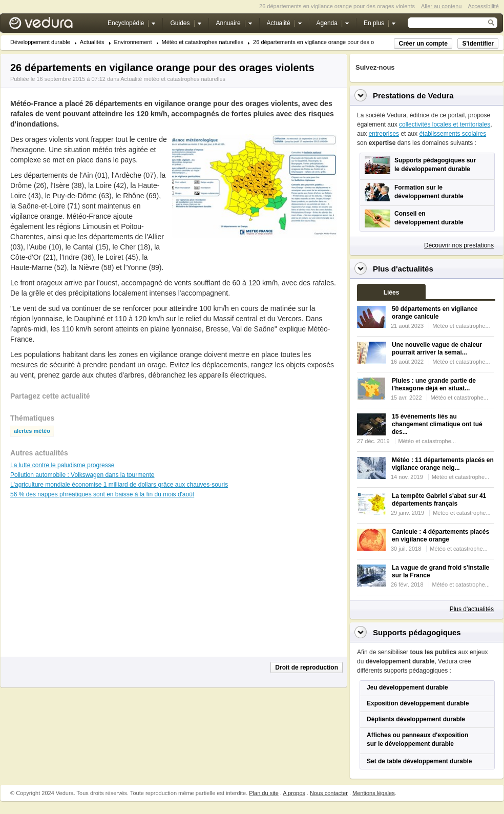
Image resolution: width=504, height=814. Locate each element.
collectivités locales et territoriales (445, 124)
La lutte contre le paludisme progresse (62, 465)
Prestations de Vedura (413, 96)
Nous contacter (329, 793)
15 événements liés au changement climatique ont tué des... (437, 424)
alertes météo (32, 431)
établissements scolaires (453, 134)
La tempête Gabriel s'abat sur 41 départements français (439, 500)
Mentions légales (374, 793)
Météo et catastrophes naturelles (203, 42)
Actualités (92, 42)
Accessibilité (483, 6)
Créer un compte (423, 44)
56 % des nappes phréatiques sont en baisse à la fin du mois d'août (102, 494)
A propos (294, 793)
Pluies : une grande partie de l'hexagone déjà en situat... (434, 384)
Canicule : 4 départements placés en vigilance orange (440, 536)
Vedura (53, 25)
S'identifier (478, 44)
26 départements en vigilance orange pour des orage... (321, 42)
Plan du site (264, 793)
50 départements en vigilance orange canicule (435, 313)
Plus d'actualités (472, 609)
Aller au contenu (442, 6)
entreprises (384, 134)
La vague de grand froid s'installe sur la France (440, 571)
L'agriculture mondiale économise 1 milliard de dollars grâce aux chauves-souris (119, 485)
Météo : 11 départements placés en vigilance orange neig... (443, 464)
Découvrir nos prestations (459, 245)
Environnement (133, 42)
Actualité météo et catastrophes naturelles (173, 79)
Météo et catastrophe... (461, 326)
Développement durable (40, 42)
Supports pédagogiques (417, 632)
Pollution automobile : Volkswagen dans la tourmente (82, 475)
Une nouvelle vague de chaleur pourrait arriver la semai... (437, 349)
